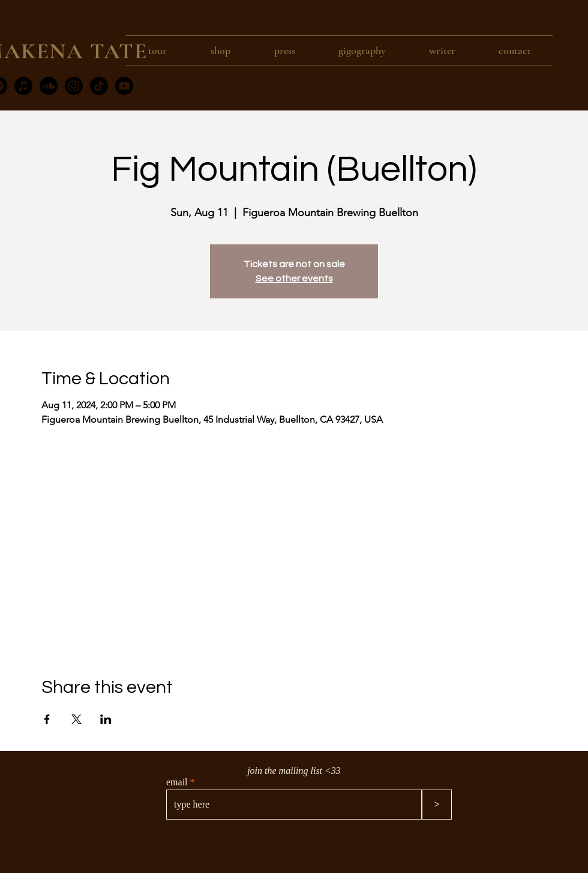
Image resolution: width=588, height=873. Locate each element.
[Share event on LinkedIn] (106, 719)
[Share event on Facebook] (47, 719)
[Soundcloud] (49, 86)
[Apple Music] (23, 86)
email (177, 782)
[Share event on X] (76, 719)
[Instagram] (74, 86)
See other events (294, 279)
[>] (437, 805)
